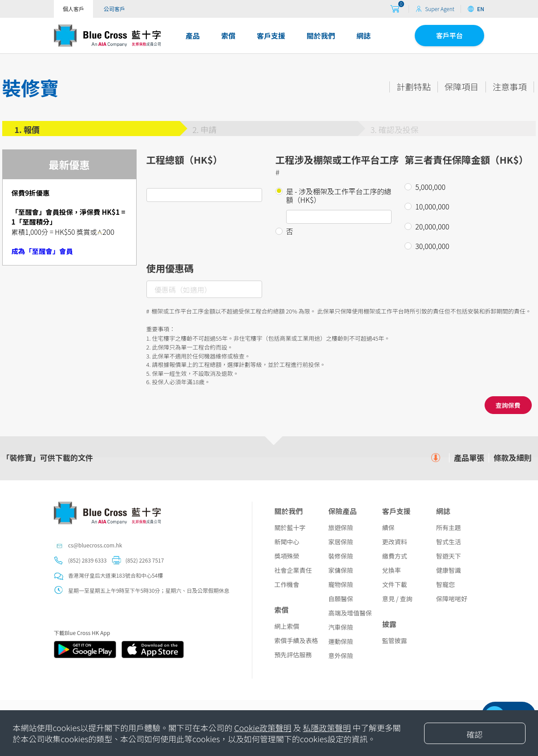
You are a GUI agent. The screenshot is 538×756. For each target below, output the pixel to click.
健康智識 (449, 570)
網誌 (364, 36)
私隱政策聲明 (327, 728)
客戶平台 (449, 35)
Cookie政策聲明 (263, 728)
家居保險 (341, 542)
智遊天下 (449, 556)
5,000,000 (430, 187)
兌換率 (392, 570)
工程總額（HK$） (184, 159)
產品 (193, 36)
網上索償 (287, 626)
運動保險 (341, 641)
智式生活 (449, 542)
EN (476, 9)
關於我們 (321, 36)
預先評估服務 (293, 655)
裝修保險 (341, 556)
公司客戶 (114, 9)
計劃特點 (414, 87)
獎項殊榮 (287, 556)
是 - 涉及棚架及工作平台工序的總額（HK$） (339, 196)
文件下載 (395, 584)
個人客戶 (73, 9)
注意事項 (510, 87)
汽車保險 (341, 627)
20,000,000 (432, 227)
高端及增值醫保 (350, 613)
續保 (388, 527)
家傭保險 (341, 570)
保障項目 (462, 87)
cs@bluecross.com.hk (95, 545)
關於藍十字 (290, 527)
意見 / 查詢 (397, 599)
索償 (228, 36)
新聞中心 (287, 542)
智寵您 (445, 584)
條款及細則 (512, 458)
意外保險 (341, 655)
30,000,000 (432, 246)
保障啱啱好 (452, 599)
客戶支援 (271, 36)
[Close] (475, 733)
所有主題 (449, 527)
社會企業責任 (293, 570)
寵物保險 (341, 584)
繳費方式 (395, 556)
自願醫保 (341, 599)
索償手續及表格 (296, 640)
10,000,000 (432, 207)
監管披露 (395, 640)
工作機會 (287, 584)
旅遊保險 (341, 527)
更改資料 (395, 542)
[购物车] (395, 9)
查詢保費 (508, 405)
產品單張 (469, 458)
